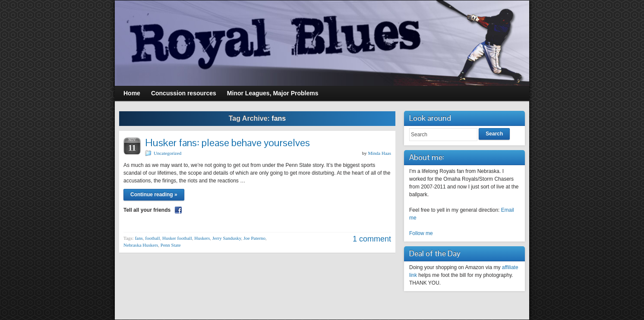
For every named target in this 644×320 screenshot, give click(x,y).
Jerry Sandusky (227, 238)
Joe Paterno (254, 238)
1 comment (372, 239)
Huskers (202, 238)
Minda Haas (380, 153)
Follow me (421, 233)
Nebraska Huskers (141, 245)
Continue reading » (154, 195)
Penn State (171, 245)
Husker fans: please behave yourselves (227, 143)
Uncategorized (167, 153)
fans (139, 238)
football (152, 238)
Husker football (177, 238)
